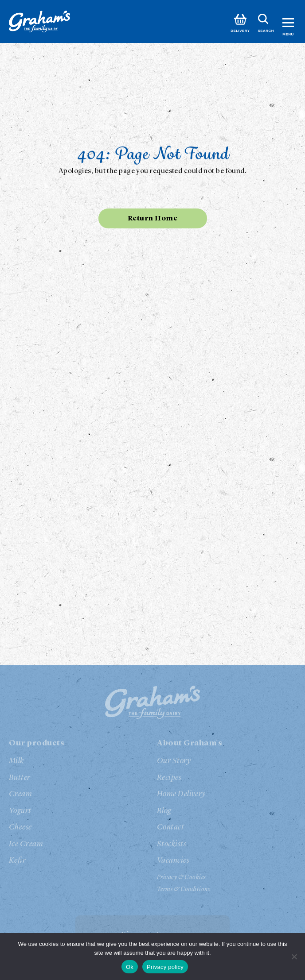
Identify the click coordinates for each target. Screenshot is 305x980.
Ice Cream (26, 844)
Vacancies (173, 860)
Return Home (152, 219)
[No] (294, 957)
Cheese (20, 827)
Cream (20, 794)
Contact (170, 827)
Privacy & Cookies (181, 877)
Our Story (174, 761)
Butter (20, 778)
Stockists (172, 844)
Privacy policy (165, 967)
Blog (164, 811)
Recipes (169, 778)
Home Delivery (181, 794)
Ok (130, 967)
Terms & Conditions (183, 889)
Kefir (17, 860)
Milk (16, 761)
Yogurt (20, 811)
